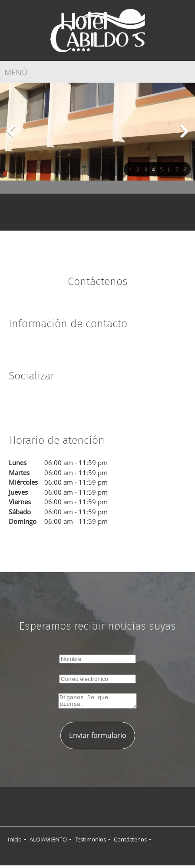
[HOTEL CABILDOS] (98, 30)
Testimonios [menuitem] (90, 842)
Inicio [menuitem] (15, 842)
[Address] (85, 211)
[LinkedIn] (41, 402)
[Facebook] (54, 350)
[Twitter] (28, 402)
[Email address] (111, 211)
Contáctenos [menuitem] (130, 842)
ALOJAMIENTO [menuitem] (48, 842)
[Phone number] (98, 211)
